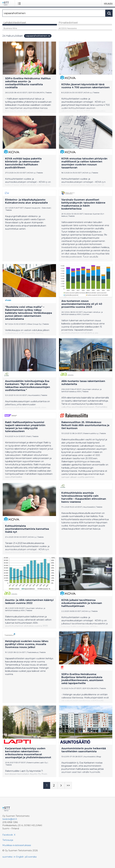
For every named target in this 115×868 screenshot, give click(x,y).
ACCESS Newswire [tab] (68, 28)
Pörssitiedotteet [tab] (68, 23)
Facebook (8, 835)
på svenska (31, 857)
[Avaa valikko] (20, 3)
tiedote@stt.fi (10, 819)
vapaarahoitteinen (38, 36)
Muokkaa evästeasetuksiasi (17, 845)
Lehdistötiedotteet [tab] (15, 23)
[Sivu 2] (54, 785)
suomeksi (7, 857)
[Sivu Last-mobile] (68, 785)
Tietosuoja (8, 840)
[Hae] (54, 13)
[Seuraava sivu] (61, 785)
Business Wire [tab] (10, 28)
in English (19, 857)
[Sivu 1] (47, 785)
